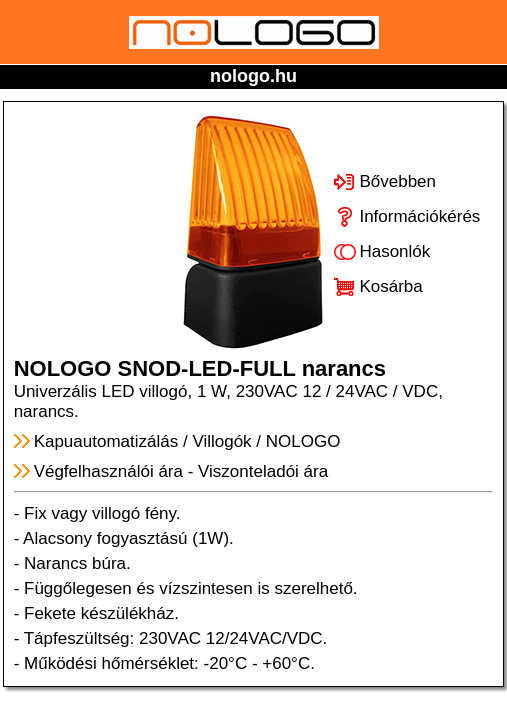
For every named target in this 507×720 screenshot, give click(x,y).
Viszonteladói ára (263, 471)
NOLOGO (303, 441)
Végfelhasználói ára (108, 471)
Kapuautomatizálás (106, 441)
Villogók (221, 441)
